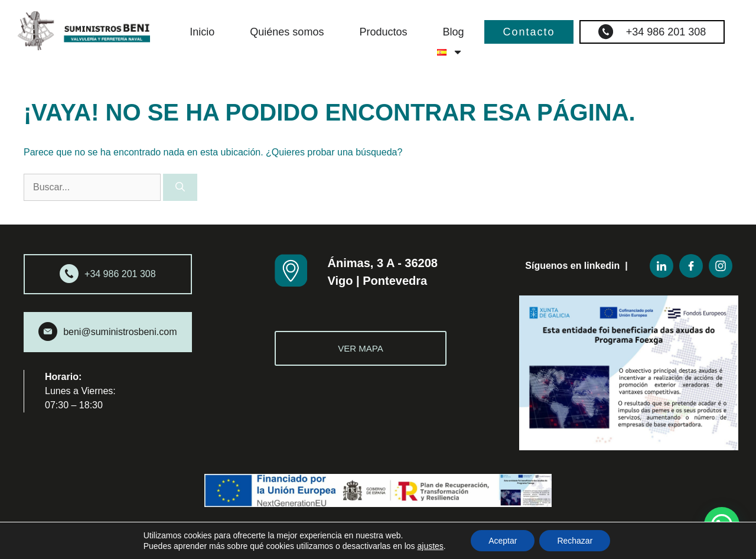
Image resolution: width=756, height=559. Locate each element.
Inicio (202, 32)
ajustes (431, 546)
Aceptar (503, 541)
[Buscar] (180, 187)
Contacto (529, 32)
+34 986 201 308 (652, 32)
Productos (383, 32)
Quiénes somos (287, 32)
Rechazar (575, 541)
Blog (453, 32)
